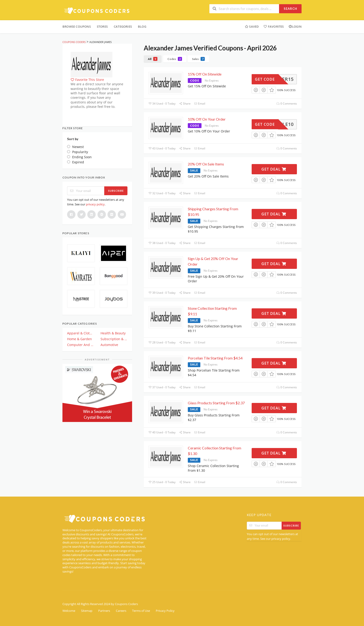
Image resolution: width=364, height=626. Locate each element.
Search (290, 9)
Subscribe (116, 191)
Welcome (69, 611)
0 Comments (287, 104)
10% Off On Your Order (207, 119)
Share (185, 104)
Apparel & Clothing (81, 333)
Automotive (109, 345)
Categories (123, 26)
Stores (102, 26)
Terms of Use (141, 611)
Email (200, 104)
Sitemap (87, 611)
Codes (175, 59)
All (153, 59)
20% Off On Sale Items (206, 164)
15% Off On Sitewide (205, 74)
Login (295, 26)
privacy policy (95, 204)
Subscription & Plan (114, 339)
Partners (104, 611)
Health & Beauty (113, 333)
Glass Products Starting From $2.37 (216, 403)
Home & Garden (80, 339)
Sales (198, 59)
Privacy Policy (165, 611)
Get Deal (274, 169)
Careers (121, 611)
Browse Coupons (77, 26)
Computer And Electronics (81, 345)
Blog (142, 26)
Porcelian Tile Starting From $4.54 (215, 358)
